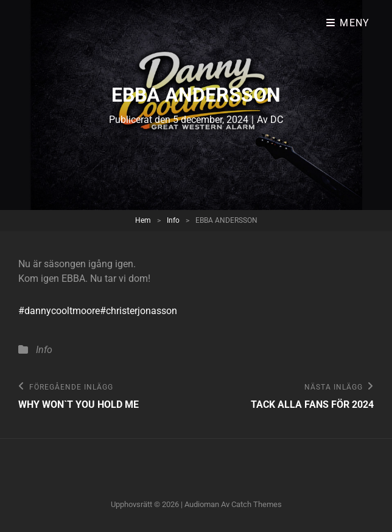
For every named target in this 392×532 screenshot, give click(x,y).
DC (277, 120)
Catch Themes (257, 504)
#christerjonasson (138, 311)
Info (173, 220)
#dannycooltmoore (59, 311)
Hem (143, 220)
